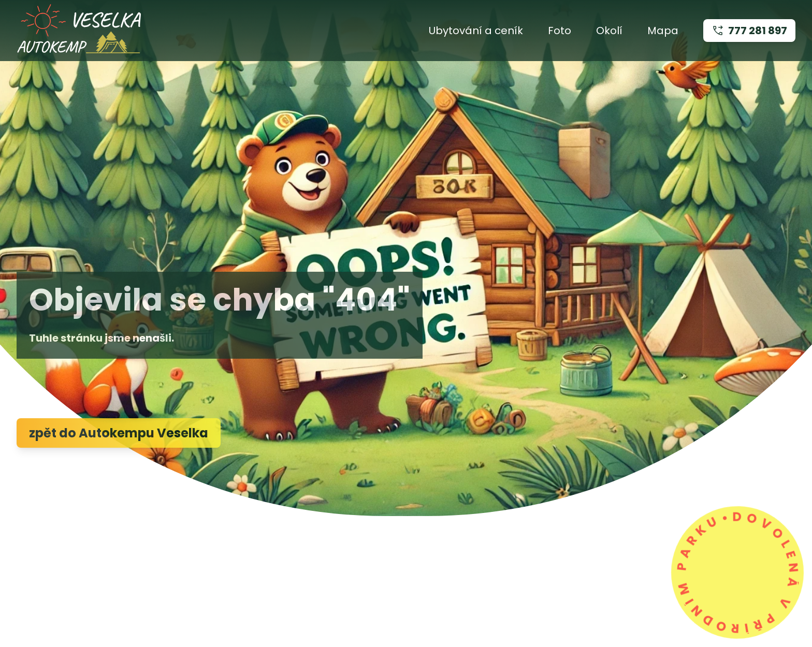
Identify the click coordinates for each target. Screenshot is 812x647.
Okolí (609, 31)
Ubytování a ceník (476, 31)
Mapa (663, 31)
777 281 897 (749, 31)
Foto (560, 31)
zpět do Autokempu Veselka (119, 433)
